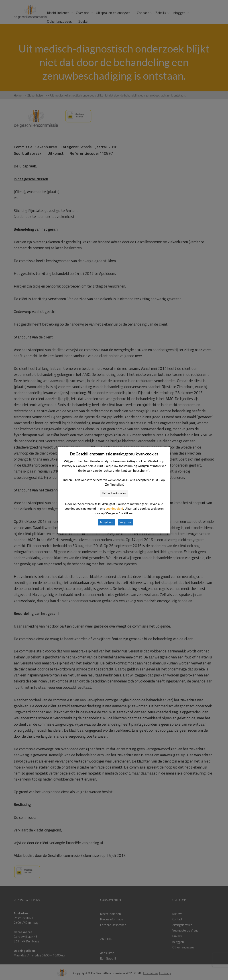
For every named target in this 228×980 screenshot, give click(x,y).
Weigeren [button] (125, 522)
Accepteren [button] (106, 522)
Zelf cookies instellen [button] (114, 493)
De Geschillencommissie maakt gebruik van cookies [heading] (114, 454)
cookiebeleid (114, 508)
